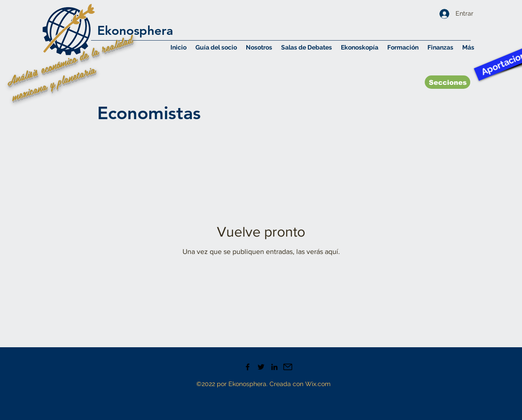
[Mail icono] (288, 367)
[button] (259, 47)
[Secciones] (447, 82)
